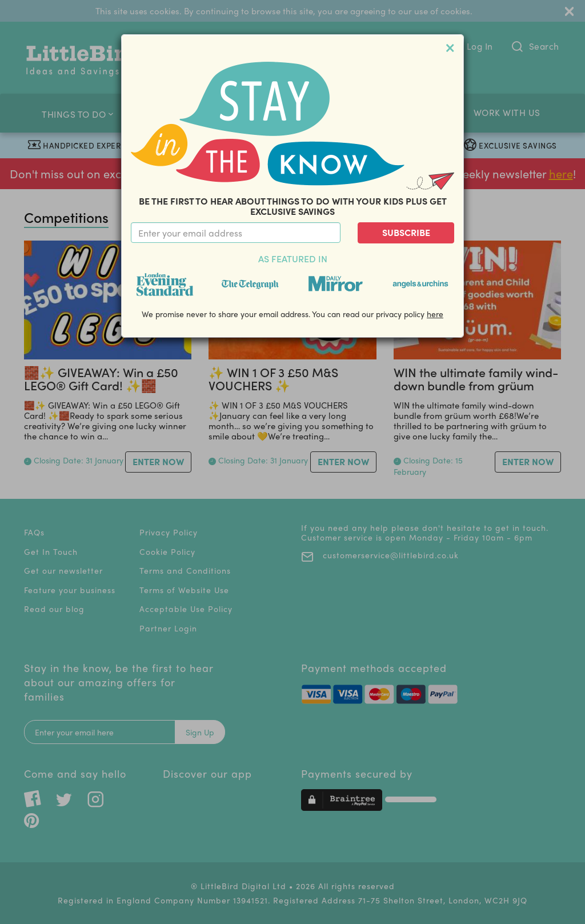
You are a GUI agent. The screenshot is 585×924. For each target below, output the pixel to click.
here (435, 314)
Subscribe (406, 232)
